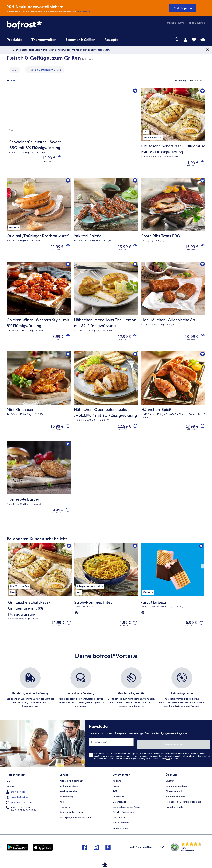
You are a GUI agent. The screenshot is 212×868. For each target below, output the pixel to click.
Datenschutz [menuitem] (119, 807)
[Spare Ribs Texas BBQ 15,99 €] (173, 222)
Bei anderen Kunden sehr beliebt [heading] (37, 546)
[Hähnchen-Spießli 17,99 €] (173, 401)
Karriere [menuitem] (182, 23)
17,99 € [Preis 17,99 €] (190, 431)
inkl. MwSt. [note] (58, 634)
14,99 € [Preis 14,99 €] (189, 164)
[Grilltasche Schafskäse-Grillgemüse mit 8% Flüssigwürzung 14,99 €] (173, 134)
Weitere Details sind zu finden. (164, 765)
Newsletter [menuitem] (65, 812)
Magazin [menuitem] (171, 23)
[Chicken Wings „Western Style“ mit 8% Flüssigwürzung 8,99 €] (39, 310)
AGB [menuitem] (115, 796)
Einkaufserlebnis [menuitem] (174, 796)
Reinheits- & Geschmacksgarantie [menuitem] (184, 807)
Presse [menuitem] (116, 791)
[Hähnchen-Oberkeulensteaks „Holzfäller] (134, 432)
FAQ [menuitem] (9, 786)
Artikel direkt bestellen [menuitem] (71, 786)
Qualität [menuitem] (170, 786)
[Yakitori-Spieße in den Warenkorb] (134, 249)
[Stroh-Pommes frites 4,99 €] (106, 598)
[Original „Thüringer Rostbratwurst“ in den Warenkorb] (67, 249)
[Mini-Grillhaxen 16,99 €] (39, 401)
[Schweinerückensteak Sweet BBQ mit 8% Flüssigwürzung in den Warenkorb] (58, 159)
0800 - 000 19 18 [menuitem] (18, 812)
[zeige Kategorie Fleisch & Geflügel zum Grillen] (45, 70)
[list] (106, 697)
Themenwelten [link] (44, 40)
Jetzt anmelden (196, 751)
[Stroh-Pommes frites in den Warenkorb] (134, 631)
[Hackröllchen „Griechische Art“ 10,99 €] (173, 310)
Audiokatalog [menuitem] (67, 802)
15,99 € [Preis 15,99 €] (189, 249)
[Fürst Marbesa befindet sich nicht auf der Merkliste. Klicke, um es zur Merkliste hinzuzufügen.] (201, 554)
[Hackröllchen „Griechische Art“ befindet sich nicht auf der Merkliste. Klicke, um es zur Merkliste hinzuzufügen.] (202, 268)
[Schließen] (204, 4)
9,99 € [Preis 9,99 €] (56, 517)
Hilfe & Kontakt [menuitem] (197, 23)
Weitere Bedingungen (83, 12)
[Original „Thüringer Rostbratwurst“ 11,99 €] (39, 222)
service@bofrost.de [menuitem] (19, 807)
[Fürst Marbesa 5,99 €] (172, 598)
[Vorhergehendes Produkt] (10, 598)
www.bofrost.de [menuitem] (17, 801)
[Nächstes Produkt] (202, 598)
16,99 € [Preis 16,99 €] (55, 431)
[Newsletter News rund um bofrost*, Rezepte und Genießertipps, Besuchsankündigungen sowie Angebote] (148, 751)
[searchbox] (130, 40)
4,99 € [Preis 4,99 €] (123, 631)
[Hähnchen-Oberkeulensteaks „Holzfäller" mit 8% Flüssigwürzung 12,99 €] (106, 401)
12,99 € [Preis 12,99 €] (46, 159)
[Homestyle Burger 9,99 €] (39, 490)
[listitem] (20, 593)
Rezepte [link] (111, 40)
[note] (40, 617)
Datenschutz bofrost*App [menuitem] (126, 812)
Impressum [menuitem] (119, 802)
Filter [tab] (13, 81)
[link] (36, 25)
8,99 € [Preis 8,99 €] (55, 340)
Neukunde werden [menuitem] (176, 802)
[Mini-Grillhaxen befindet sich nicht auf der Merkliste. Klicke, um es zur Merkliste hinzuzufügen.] (67, 359)
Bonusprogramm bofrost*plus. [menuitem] (76, 822)
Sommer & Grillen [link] (80, 40)
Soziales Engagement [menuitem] (124, 817)
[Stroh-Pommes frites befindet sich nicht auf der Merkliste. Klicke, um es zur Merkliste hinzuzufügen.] (134, 554)
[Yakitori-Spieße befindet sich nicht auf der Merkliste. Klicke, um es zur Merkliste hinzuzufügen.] (135, 183)
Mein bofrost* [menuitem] (16, 796)
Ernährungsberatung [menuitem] (176, 791)
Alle (15, 70)
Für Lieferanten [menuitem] (121, 828)
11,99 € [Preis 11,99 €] (55, 249)
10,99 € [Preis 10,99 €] (189, 340)
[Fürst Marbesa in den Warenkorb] (200, 631)
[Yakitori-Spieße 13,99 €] (106, 222)
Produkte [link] (14, 40)
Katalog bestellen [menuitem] (69, 796)
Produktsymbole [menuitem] (175, 812)
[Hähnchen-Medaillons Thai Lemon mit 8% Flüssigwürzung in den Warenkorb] (134, 340)
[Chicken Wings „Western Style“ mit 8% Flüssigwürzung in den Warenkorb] (67, 340)
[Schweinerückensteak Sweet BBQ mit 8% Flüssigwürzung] (72, 134)
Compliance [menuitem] (119, 822)
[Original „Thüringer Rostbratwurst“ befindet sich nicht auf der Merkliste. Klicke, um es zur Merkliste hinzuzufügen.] (67, 183)
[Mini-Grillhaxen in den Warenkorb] (67, 432)
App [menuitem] (62, 807)
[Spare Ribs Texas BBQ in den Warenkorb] (201, 249)
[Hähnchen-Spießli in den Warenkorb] (201, 432)
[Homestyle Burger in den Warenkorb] (67, 517)
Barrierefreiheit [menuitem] (121, 833)
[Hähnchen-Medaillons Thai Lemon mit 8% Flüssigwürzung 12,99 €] (106, 310)
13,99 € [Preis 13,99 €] (122, 249)
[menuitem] (14, 41)
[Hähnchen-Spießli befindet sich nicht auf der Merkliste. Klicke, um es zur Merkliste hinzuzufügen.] (202, 359)
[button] (183, 8)
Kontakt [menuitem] (11, 791)
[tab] (185, 40)
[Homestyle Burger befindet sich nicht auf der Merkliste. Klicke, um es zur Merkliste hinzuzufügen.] (67, 450)
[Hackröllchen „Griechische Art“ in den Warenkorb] (201, 340)
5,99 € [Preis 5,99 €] (189, 631)
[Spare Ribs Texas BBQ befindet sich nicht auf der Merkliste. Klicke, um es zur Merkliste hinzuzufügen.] (202, 183)
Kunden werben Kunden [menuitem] (72, 817)
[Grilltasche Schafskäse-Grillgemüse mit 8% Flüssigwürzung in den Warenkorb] (201, 164)
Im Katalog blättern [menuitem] (70, 791)
